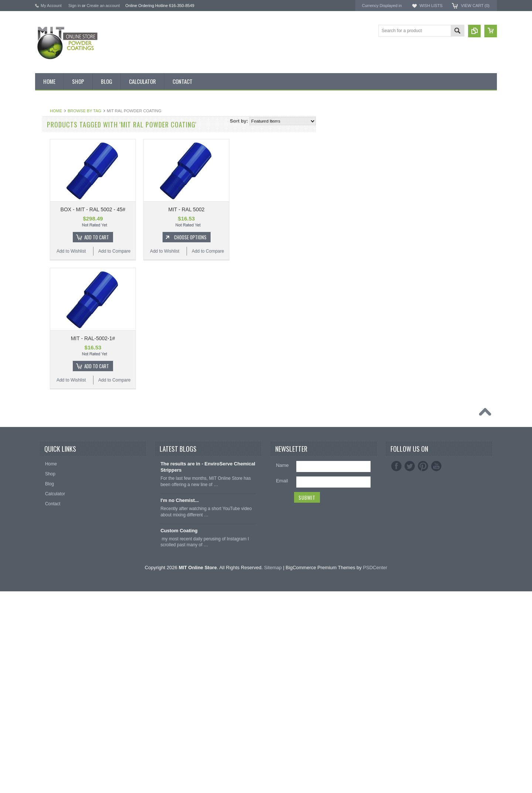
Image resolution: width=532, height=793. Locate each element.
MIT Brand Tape (55, 177)
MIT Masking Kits (56, 202)
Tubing (46, 603)
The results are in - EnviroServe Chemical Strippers (208, 669)
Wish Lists (431, 6)
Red (43, 427)
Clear (45, 315)
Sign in (75, 6)
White (45, 452)
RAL (43, 478)
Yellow (45, 465)
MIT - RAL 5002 (275, 209)
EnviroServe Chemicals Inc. (442, 163)
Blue (44, 265)
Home (145, 111)
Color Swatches (55, 490)
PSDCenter (375, 769)
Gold (44, 340)
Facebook (396, 668)
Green (45, 352)
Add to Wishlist (160, 251)
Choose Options (279, 237)
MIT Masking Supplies (436, 143)
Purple (46, 415)
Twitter (410, 668)
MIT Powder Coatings (435, 130)
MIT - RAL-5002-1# (182, 338)
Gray (44, 365)
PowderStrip (425, 169)
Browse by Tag (173, 111)
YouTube (436, 668)
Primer (46, 403)
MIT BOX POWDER (59, 165)
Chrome (47, 302)
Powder (47, 227)
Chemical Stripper (57, 215)
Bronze (46, 277)
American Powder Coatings (441, 136)
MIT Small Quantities (60, 240)
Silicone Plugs (53, 590)
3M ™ (419, 156)
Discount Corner (55, 152)
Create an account (103, 6)
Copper (46, 327)
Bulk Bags (49, 127)
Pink (43, 390)
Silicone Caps (53, 540)
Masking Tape (53, 578)
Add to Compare (203, 251)
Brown (45, 290)
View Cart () (475, 6)
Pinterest (423, 668)
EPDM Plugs (52, 565)
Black (45, 252)
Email (282, 683)
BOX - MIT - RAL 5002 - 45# (182, 209)
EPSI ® (420, 150)
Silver (45, 440)
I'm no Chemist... (180, 702)
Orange (47, 377)
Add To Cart (185, 237)
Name (282, 667)
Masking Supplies (57, 528)
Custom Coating (179, 732)
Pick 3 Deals (52, 189)
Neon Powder (53, 503)
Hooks (45, 553)
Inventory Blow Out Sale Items (69, 140)
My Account (51, 6)
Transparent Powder (59, 515)
